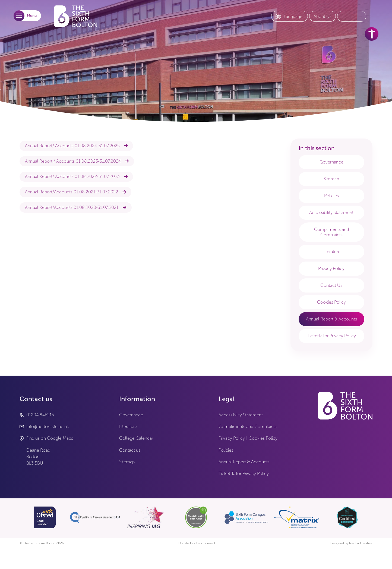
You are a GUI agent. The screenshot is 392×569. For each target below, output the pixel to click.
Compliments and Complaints (331, 232)
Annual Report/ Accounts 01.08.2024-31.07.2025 (72, 146)
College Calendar (136, 438)
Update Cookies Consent (197, 543)
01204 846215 (40, 415)
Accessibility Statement (331, 213)
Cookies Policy (331, 302)
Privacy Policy (331, 268)
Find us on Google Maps (50, 438)
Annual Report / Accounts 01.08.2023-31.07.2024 (73, 161)
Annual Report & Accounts (331, 319)
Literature (331, 252)
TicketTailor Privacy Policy (331, 336)
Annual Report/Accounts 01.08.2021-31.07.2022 (72, 192)
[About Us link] (323, 17)
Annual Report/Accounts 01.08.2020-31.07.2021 (72, 207)
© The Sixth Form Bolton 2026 (42, 543)
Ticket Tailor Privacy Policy (244, 474)
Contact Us (331, 285)
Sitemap (331, 179)
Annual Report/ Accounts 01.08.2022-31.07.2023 (72, 176)
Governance (331, 162)
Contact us (130, 450)
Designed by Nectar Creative (351, 543)
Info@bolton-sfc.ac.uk (48, 427)
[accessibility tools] (372, 34)
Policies (331, 196)
